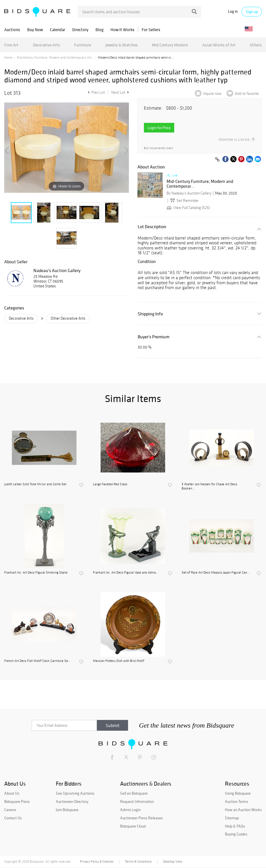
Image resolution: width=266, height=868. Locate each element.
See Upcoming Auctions (75, 793)
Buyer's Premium (154, 337)
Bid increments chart (158, 148)
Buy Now (35, 30)
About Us (12, 793)
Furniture (83, 45)
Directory (80, 30)
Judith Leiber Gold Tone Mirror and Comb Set (35, 484)
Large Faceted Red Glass (110, 484)
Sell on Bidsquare (134, 793)
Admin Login (130, 810)
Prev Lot (96, 92)
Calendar (58, 30)
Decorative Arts (46, 45)
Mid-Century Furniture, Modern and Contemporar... (200, 184)
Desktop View (173, 861)
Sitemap (232, 818)
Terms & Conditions (138, 861)
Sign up (252, 12)
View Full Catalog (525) (188, 208)
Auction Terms (237, 801)
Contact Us (13, 818)
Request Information (137, 801)
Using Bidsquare (238, 793)
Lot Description (152, 227)
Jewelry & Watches (122, 45)
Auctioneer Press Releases (141, 818)
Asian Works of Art (219, 45)
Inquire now (212, 94)
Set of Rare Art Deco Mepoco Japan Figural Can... (216, 572)
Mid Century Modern (170, 45)
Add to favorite (247, 94)
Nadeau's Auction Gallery (57, 270)
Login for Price (159, 128)
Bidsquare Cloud (133, 826)
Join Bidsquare (67, 810)
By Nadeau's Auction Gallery (189, 193)
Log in (233, 11)
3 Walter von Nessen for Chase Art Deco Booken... (209, 486)
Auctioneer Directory (72, 801)
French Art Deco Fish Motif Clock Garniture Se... (37, 661)
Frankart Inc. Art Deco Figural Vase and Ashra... (126, 572)
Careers (10, 810)
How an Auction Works (243, 810)
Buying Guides (236, 834)
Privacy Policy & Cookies (97, 861)
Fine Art (11, 45)
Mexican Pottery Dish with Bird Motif (119, 661)
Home (8, 57)
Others (256, 45)
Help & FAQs (235, 826)
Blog (99, 30)
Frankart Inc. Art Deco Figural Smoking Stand (36, 572)
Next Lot (120, 92)
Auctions (12, 30)
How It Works (123, 30)
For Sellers (151, 30)
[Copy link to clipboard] (217, 160)
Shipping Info (150, 314)
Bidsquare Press (17, 801)
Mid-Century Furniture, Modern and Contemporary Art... (55, 57)
